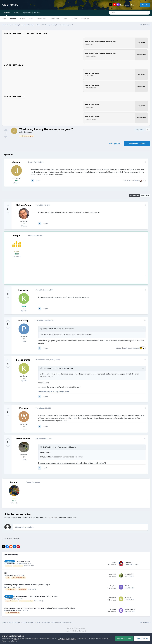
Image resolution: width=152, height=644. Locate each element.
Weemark (23, 408)
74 (14, 500)
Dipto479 (9, 599)
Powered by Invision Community (76, 631)
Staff (31, 19)
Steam (65, 19)
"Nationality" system (23, 561)
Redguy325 (128, 562)
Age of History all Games (32, 13)
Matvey (9, 587)
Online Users (41, 19)
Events (23, 19)
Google (16, 235)
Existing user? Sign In (129, 5)
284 (17, 254)
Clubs (4, 19)
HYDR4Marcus (23, 438)
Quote (38, 181)
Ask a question (115, 143)
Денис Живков (12, 610)
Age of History (10, 5)
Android (74, 19)
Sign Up (145, 5)
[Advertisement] (74, 258)
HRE (6, 573)
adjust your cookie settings (67, 639)
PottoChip (23, 320)
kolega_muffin (23, 360)
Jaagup (29, 132)
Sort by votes (134, 195)
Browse (7, 14)
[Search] (121, 13)
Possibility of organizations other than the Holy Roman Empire (27, 585)
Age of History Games (9, 641)
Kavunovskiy (10, 575)
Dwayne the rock (122, 348)
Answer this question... (25, 527)
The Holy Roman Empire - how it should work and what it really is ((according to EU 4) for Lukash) (40, 608)
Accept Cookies (124, 638)
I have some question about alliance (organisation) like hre (36, 596)
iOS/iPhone (85, 19)
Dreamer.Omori (11, 564)
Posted (35, 162)
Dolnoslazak (135, 348)
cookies (16, 639)
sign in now (53, 517)
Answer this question (137, 143)
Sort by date (145, 195)
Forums (13, 19)
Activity (16, 13)
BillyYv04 (126, 181)
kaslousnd (135, 181)
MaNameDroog (23, 205)
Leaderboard (54, 19)
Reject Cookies (142, 638)
